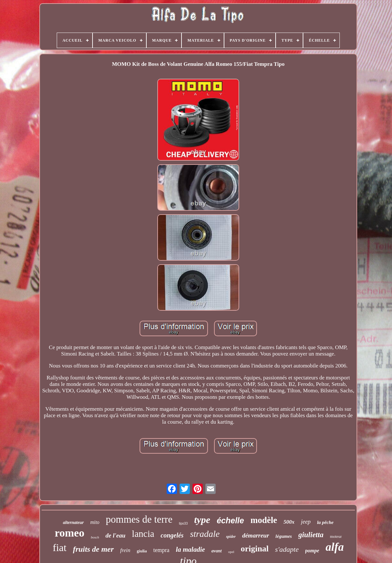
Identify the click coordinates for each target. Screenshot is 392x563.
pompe (312, 551)
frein (125, 550)
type (202, 520)
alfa (335, 547)
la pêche (325, 522)
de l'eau (115, 535)
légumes (284, 536)
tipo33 (183, 523)
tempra (161, 550)
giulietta (311, 535)
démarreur (255, 535)
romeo (70, 533)
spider (231, 537)
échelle (230, 520)
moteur (336, 536)
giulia (142, 551)
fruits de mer (93, 549)
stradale (205, 534)
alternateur (73, 523)
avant (217, 551)
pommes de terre (139, 519)
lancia (143, 534)
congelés (172, 535)
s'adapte (287, 549)
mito (95, 522)
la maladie (190, 549)
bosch (95, 537)
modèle (264, 520)
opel (231, 552)
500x (289, 522)
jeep (306, 522)
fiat (60, 548)
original (255, 549)
